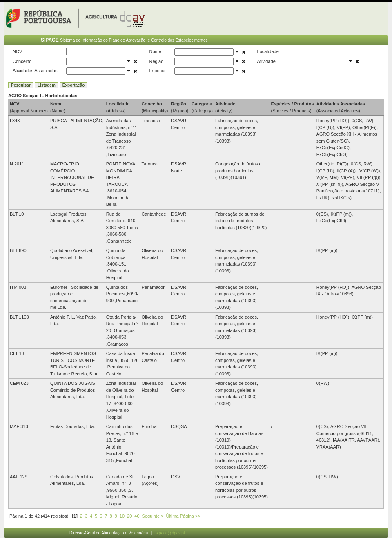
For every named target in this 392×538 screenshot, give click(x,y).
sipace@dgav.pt (170, 533)
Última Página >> (183, 516)
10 (122, 516)
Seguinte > (153, 516)
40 (137, 516)
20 (129, 516)
